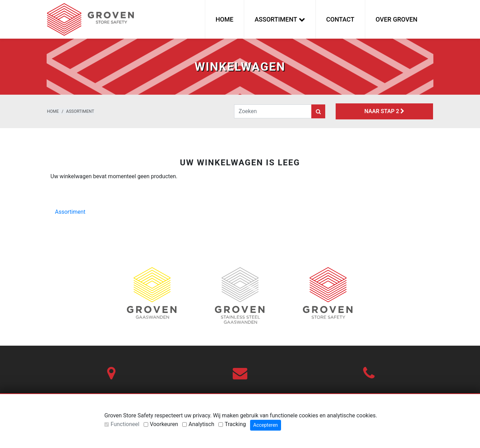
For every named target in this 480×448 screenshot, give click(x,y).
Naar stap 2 (385, 111)
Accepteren (266, 425)
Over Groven (397, 19)
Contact (340, 19)
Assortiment (80, 111)
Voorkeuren (164, 424)
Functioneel (125, 424)
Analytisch (201, 424)
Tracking (235, 424)
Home (225, 19)
